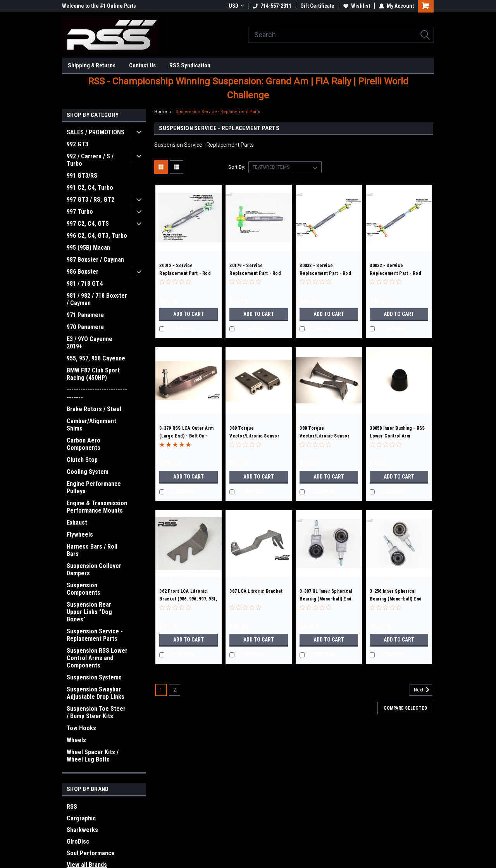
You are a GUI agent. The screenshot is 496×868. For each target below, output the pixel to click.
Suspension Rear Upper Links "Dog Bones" (89, 612)
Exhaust (77, 522)
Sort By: (237, 167)
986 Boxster (83, 272)
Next (423, 690)
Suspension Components (84, 589)
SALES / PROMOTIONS (96, 132)
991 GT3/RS (82, 176)
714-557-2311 (272, 6)
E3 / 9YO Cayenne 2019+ (90, 343)
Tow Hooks (81, 728)
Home (161, 112)
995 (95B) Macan (88, 248)
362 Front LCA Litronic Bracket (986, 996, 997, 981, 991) (188, 599)
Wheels (76, 740)
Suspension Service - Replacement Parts (95, 635)
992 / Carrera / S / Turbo (90, 160)
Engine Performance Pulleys (94, 487)
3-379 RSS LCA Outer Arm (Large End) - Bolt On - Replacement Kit (186, 436)
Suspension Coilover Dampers (94, 570)
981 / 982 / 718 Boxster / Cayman (97, 299)
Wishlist (357, 6)
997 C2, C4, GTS (88, 224)
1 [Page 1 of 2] (161, 690)
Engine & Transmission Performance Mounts (97, 507)
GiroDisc (78, 841)
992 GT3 (77, 144)
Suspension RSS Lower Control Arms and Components (97, 658)
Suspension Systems (94, 677)
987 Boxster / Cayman (95, 260)
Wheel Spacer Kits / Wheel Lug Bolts (93, 756)
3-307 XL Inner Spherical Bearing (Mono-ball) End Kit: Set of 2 (326, 599)
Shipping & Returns (92, 65)
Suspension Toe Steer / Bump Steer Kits (96, 712)
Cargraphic (81, 818)
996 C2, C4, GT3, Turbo (97, 236)
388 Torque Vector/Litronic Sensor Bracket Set (325, 436)
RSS (72, 807)
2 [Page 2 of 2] (175, 690)
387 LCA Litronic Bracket (256, 591)
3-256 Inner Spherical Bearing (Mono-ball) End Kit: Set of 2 (396, 599)
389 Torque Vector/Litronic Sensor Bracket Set (254, 436)
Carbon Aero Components (84, 444)
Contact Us (142, 65)
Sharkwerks (82, 830)
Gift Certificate (317, 6)
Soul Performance (91, 853)
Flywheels (80, 534)
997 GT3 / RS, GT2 (90, 200)
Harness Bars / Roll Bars (92, 550)
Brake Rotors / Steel (94, 409)
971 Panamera (85, 315)
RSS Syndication (190, 65)
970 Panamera (85, 327)
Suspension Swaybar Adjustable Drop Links (96, 693)
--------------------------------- (97, 393)
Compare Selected (405, 708)
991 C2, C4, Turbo (90, 188)
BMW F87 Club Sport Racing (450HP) (93, 374)
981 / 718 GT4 (85, 284)
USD (236, 6)
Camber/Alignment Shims (91, 425)
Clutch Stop (82, 460)
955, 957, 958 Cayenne (96, 358)
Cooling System (88, 472)
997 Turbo (80, 212)
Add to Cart (189, 314)
